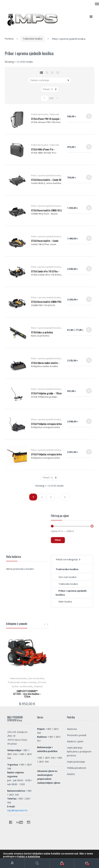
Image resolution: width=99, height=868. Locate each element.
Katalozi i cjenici (75, 741)
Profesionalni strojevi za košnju (22, 682)
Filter (58, 540)
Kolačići (71, 774)
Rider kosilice (64, 602)
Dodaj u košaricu (89, 117)
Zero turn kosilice (66, 577)
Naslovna (72, 729)
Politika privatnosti (77, 768)
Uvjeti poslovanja (76, 762)
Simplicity (38, 686)
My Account (12, 863)
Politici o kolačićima (29, 856)
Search (37, 863)
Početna (9, 39)
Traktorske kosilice (33, 39)
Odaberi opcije (89, 331)
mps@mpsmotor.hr (17, 810)
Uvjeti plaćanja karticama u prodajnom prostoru (79, 752)
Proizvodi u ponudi (77, 735)
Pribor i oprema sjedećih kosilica (46, 176)
